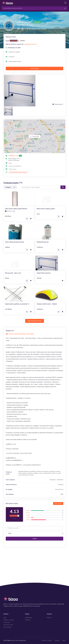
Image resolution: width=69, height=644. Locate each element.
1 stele (28, 520)
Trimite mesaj (12, 169)
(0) (63, 513)
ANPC (64, 640)
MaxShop (28, 620)
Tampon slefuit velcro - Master (47, 304)
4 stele (28, 513)
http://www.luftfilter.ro (15, 166)
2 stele (28, 517)
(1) (63, 517)
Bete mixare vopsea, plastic (46, 209)
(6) (63, 511)
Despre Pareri (7, 627)
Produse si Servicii (9, 620)
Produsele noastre (11, 183)
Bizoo (9, 640)
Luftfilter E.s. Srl (23, 22)
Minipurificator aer (43, 242)
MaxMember (29, 618)
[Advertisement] (34, 562)
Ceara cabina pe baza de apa (14, 242)
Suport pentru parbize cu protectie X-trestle (17, 304)
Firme (5, 618)
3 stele (28, 515)
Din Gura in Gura (8, 625)
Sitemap (57, 640)
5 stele (28, 511)
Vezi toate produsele (35, 321)
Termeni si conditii (47, 640)
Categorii (10, 187)
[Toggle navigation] (65, 3)
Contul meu (7, 622)
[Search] (31, 8)
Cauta (34, 539)
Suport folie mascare (44, 273)
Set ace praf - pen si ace (13, 273)
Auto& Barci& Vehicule (30, 44)
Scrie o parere (34, 69)
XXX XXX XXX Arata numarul (37, 29)
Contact (49, 618)
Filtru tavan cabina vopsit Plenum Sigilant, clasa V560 (16, 209)
